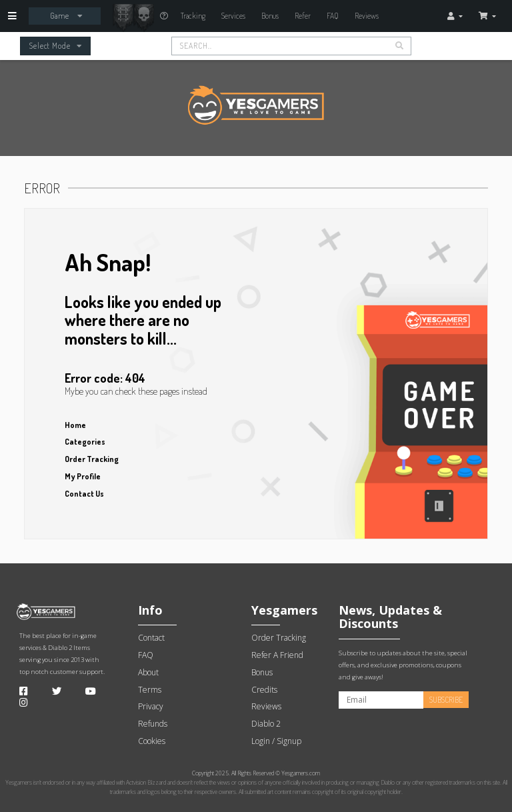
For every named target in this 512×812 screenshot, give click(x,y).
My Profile (83, 476)
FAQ (333, 16)
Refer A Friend (277, 655)
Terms (150, 690)
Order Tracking (92, 459)
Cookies (152, 741)
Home (75, 425)
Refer (303, 16)
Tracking (193, 16)
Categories (85, 442)
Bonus (270, 16)
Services (233, 16)
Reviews (367, 16)
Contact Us (84, 494)
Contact (151, 638)
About (148, 672)
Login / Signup (276, 741)
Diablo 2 (60, 648)
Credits (264, 690)
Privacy (151, 706)
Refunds (153, 724)
